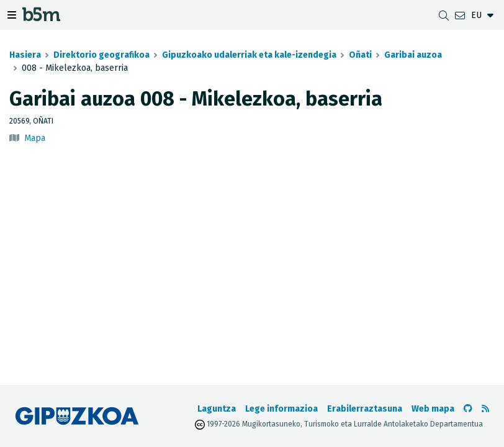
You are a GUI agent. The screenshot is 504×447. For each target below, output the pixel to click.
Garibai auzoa (413, 55)
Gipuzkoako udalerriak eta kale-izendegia (249, 55)
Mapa (35, 138)
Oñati (360, 55)
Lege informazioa (281, 409)
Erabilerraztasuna (365, 409)
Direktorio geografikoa (101, 55)
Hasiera (25, 55)
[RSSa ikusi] (485, 409)
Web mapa (433, 409)
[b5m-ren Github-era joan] (468, 409)
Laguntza (217, 409)
